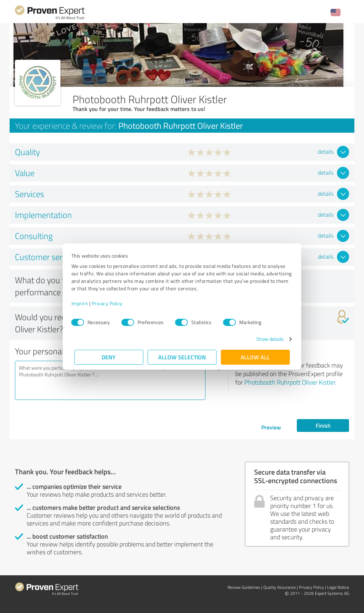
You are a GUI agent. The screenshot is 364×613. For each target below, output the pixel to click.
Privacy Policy (110, 303)
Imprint (83, 303)
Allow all (255, 357)
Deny (109, 357)
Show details (267, 339)
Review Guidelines (244, 587)
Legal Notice (338, 587)
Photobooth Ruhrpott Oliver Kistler (290, 382)
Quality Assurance (280, 587)
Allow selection (182, 357)
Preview (271, 427)
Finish (323, 425)
